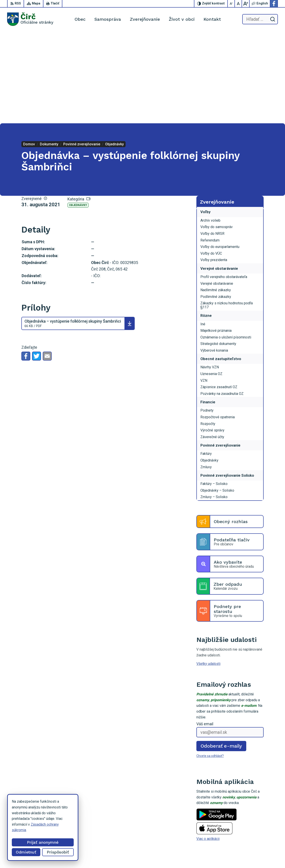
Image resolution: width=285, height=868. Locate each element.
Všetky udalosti (208, 571)
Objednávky (78, 113)
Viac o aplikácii (208, 747)
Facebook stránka (259, 836)
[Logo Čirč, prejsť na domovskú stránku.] (30, 19)
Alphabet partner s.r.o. (160, 856)
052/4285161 (256, 826)
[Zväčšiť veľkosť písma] (246, 4)
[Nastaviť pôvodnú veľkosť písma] (238, 4)
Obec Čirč (214, 856)
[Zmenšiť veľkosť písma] (231, 4)
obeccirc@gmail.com (262, 831)
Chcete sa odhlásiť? (210, 664)
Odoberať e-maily (221, 654)
